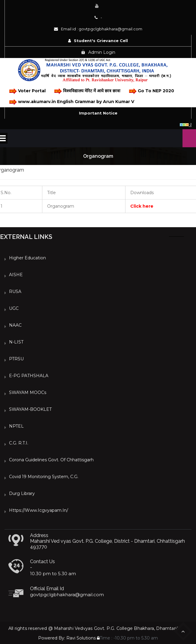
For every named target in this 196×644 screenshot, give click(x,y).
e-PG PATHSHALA (29, 376)
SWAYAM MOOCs (28, 392)
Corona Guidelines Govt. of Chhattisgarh (51, 460)
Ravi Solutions (81, 638)
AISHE (16, 275)
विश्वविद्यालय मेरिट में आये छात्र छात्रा (87, 91)
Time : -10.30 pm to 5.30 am (127, 638)
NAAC (15, 325)
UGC (14, 308)
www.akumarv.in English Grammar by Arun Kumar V (71, 102)
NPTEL (16, 426)
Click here (142, 206)
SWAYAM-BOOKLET (30, 409)
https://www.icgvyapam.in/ (39, 510)
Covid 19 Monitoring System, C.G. (44, 477)
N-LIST (16, 342)
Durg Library (22, 493)
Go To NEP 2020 (151, 91)
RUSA (15, 291)
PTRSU (16, 359)
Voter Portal (27, 91)
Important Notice (98, 113)
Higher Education (27, 258)
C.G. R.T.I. (19, 443)
